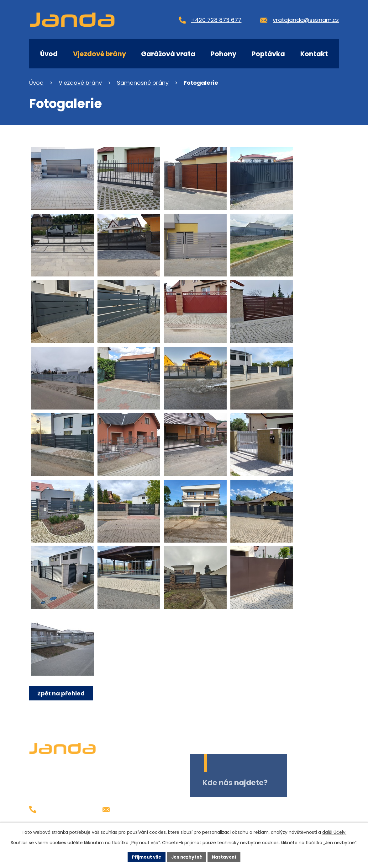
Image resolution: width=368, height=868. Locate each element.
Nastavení (225, 857)
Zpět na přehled (61, 693)
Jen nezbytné (186, 857)
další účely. (334, 832)
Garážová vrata (168, 54)
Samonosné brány (143, 83)
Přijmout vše (145, 857)
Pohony (223, 54)
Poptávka (268, 54)
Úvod (49, 54)
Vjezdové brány (100, 54)
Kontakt (314, 54)
